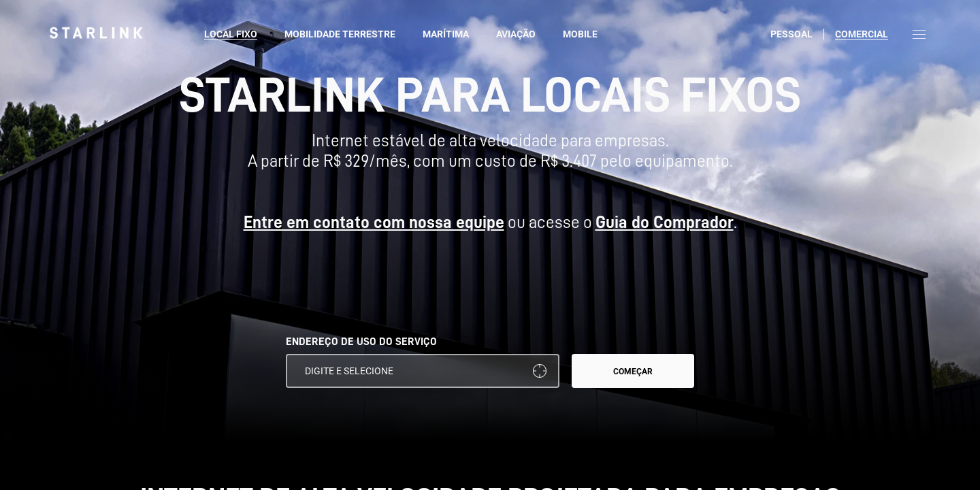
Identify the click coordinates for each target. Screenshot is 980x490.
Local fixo (231, 34)
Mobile (580, 34)
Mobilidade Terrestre (340, 34)
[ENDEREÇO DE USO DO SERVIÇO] (423, 371)
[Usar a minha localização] (540, 371)
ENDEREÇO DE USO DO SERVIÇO (361, 342)
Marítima (446, 34)
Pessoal (791, 34)
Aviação (516, 34)
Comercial (862, 34)
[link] (96, 33)
